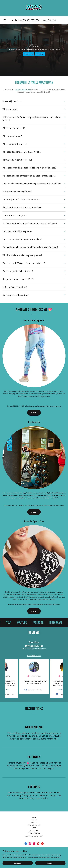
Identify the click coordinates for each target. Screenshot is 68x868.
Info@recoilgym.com (23, 90)
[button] (5, 20)
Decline (18, 863)
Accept (50, 863)
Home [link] (34, 811)
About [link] (34, 817)
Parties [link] (34, 814)
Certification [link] (34, 828)
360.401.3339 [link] (29, 20)
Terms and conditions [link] (34, 830)
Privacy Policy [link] (34, 820)
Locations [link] (34, 825)
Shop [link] (34, 822)
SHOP (34, 413)
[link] (34, 8)
